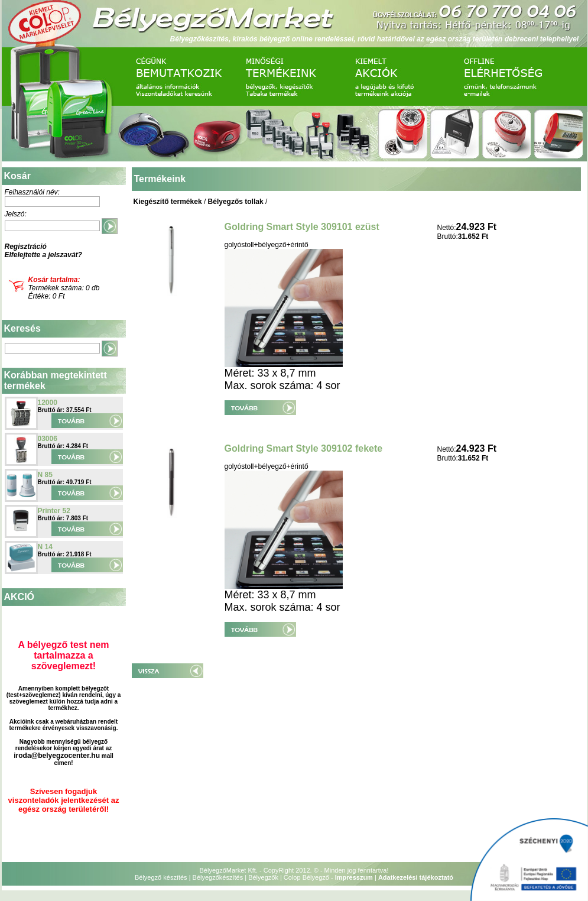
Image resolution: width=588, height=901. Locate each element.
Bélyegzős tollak (236, 202)
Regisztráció (26, 247)
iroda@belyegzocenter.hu (57, 756)
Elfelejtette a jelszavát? (43, 255)
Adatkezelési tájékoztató (416, 877)
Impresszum (354, 877)
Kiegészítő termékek (168, 202)
